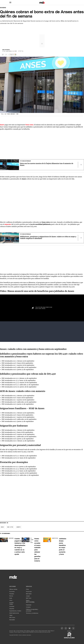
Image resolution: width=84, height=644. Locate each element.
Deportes (12, 609)
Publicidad (29, 605)
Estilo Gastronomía (14, 613)
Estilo (11, 598)
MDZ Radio (29, 594)
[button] (10, 2)
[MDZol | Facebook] (62, 628)
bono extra (10, 527)
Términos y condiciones (32, 613)
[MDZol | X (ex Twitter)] (73, 628)
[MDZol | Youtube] (70, 628)
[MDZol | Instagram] (66, 628)
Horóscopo (29, 592)
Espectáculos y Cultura (15, 611)
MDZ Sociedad (6, 50)
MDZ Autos (12, 618)
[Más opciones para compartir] (6, 55)
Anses (2, 125)
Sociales (12, 603)
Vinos (11, 600)
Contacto (28, 607)
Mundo (11, 596)
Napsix (28, 600)
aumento (8, 224)
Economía (12, 592)
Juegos (28, 596)
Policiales (12, 594)
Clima (27, 589)
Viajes (11, 615)
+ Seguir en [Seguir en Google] (13, 55)
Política (11, 604)
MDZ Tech (29, 598)
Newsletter (12, 620)
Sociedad (3, 8)
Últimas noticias (13, 589)
